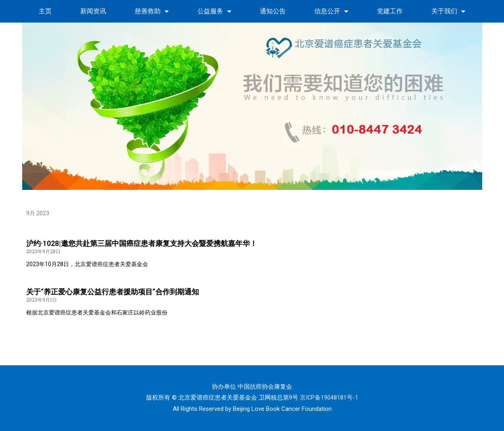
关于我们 (448, 11)
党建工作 (390, 11)
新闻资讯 (93, 11)
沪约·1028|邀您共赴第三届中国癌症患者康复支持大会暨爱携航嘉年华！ (142, 243)
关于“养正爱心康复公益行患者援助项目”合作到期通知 (113, 292)
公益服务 (214, 11)
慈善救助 (152, 11)
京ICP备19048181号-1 (329, 398)
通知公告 (273, 11)
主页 (45, 11)
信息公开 (331, 11)
